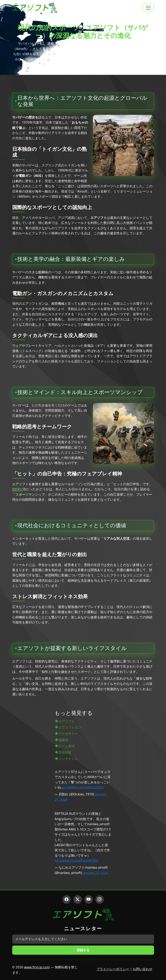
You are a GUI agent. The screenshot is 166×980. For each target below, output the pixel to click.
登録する (83, 950)
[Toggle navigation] (148, 8)
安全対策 (65, 752)
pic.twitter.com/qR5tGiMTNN (76, 860)
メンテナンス (68, 759)
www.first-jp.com (37, 967)
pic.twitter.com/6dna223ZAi (83, 787)
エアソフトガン (70, 727)
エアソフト (67, 721)
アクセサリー (68, 734)
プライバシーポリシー (113, 969)
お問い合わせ (143, 969)
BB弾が (18, 489)
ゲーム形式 (67, 746)
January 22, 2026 (95, 873)
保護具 (63, 740)
